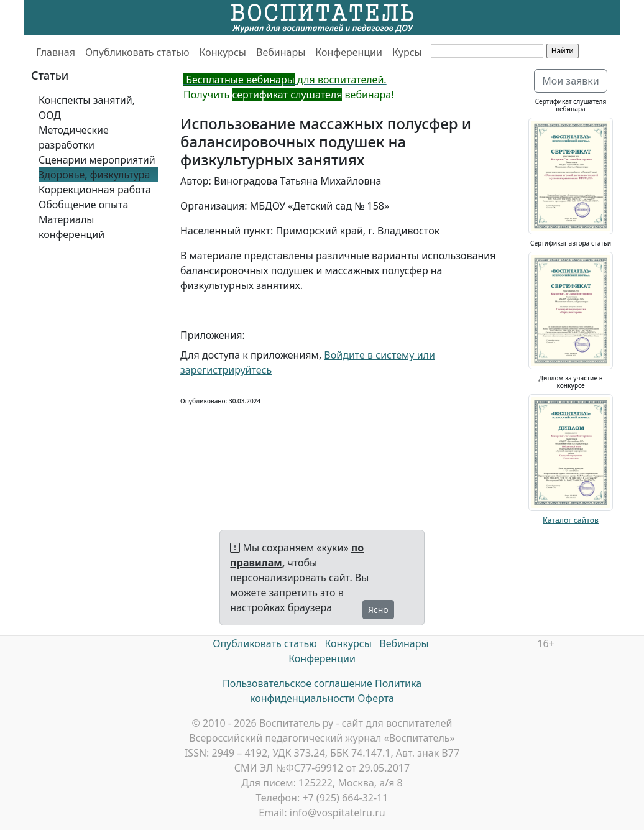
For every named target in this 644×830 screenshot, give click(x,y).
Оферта (376, 698)
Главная (56, 52)
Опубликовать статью (137, 52)
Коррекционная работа (95, 190)
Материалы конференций (71, 227)
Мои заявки (571, 81)
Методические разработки (74, 137)
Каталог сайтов (571, 520)
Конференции (349, 52)
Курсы (407, 52)
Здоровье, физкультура (94, 175)
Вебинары (281, 52)
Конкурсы (223, 52)
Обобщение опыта (83, 205)
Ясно (378, 610)
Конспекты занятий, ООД (87, 108)
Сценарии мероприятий (97, 160)
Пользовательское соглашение (297, 683)
